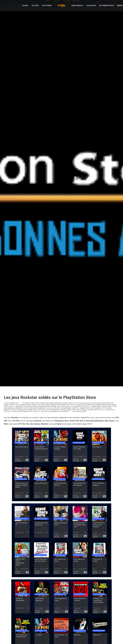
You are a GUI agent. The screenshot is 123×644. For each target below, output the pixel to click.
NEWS (99, 364)
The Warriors (65, 366)
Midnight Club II (81, 364)
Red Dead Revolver (106, 361)
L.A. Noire (92, 364)
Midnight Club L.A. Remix (49, 366)
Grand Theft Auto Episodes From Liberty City (23, 362)
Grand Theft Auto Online (77, 367)
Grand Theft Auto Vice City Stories (42, 367)
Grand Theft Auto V (68, 362)
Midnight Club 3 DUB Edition (27, 366)
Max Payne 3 (64, 369)
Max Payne (61, 367)
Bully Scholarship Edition (39, 364)
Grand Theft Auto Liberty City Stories (96, 366)
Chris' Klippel (81, 369)
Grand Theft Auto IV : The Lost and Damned (41, 369)
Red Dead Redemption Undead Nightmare (94, 362)
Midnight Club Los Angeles (15, 367)
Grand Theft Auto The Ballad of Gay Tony (80, 361)
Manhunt (58, 361)
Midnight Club (22, 364)
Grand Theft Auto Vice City (62, 364)
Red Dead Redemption (51, 362)
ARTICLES (75, 366)
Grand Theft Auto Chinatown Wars (39, 361)
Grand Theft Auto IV (96, 367)
